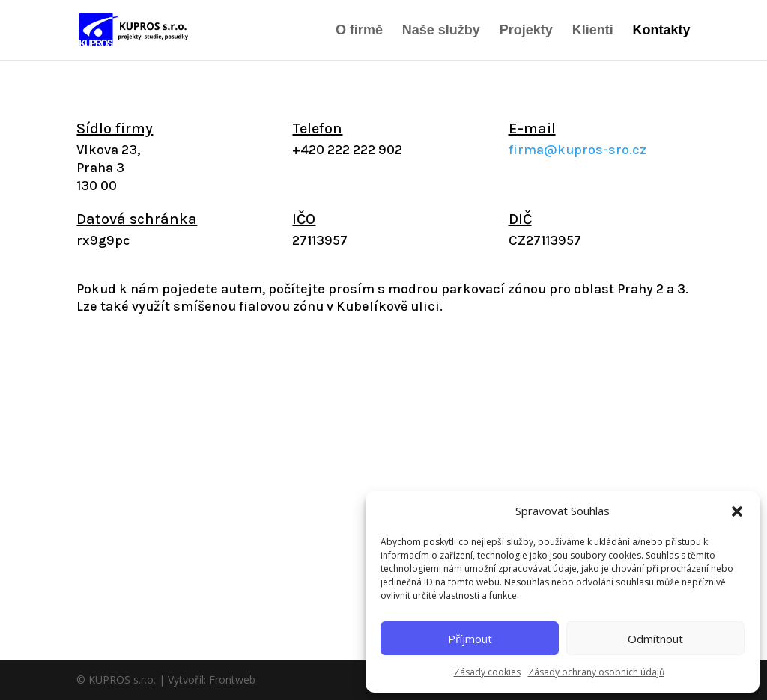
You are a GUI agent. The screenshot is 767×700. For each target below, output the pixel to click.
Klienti (593, 31)
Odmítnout (655, 639)
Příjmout (470, 639)
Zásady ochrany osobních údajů (596, 672)
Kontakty (662, 31)
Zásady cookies (487, 672)
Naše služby (441, 31)
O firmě (359, 31)
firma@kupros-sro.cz (577, 150)
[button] (737, 511)
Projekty (526, 31)
